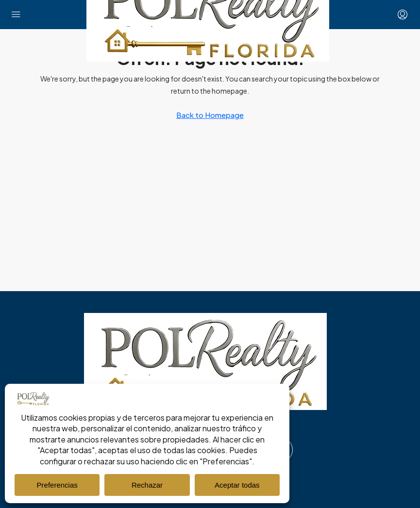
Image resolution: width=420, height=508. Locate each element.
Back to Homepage (210, 115)
